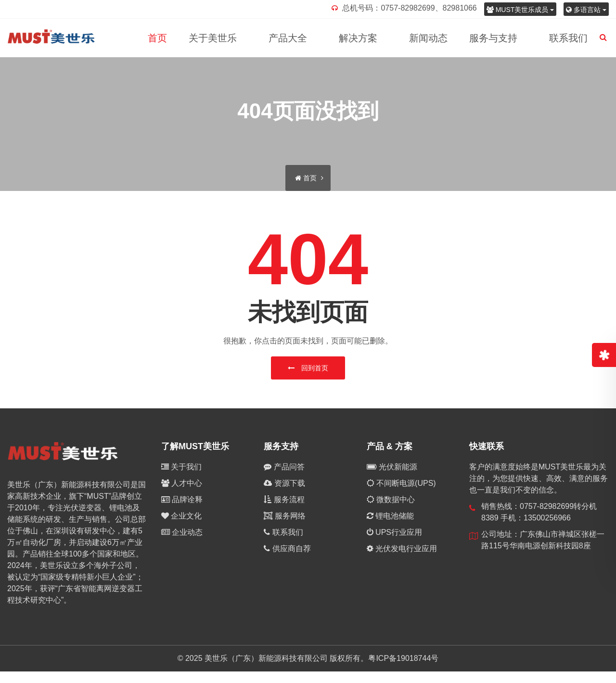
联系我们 (568, 38)
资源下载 (284, 483)
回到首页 (308, 368)
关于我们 (181, 467)
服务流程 (284, 500)
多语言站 (586, 10)
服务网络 (284, 516)
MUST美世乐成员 (520, 10)
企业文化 (181, 516)
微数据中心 (391, 500)
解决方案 (360, 38)
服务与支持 (495, 38)
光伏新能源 (392, 467)
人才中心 (182, 483)
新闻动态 (428, 38)
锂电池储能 (390, 516)
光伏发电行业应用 (402, 549)
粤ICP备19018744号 (403, 658)
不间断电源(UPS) (401, 483)
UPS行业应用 (394, 532)
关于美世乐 (215, 38)
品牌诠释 (182, 500)
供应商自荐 (287, 549)
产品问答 (284, 467)
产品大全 (290, 38)
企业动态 (182, 532)
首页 (157, 38)
